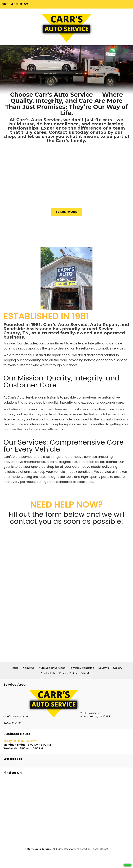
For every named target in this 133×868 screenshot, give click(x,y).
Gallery (118, 668)
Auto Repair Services (52, 668)
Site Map (87, 673)
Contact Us (48, 673)
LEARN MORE (67, 212)
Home (15, 668)
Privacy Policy (68, 673)
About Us (29, 668)
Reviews (104, 668)
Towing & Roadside (82, 668)
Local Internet (100, 849)
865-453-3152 (15, 4)
